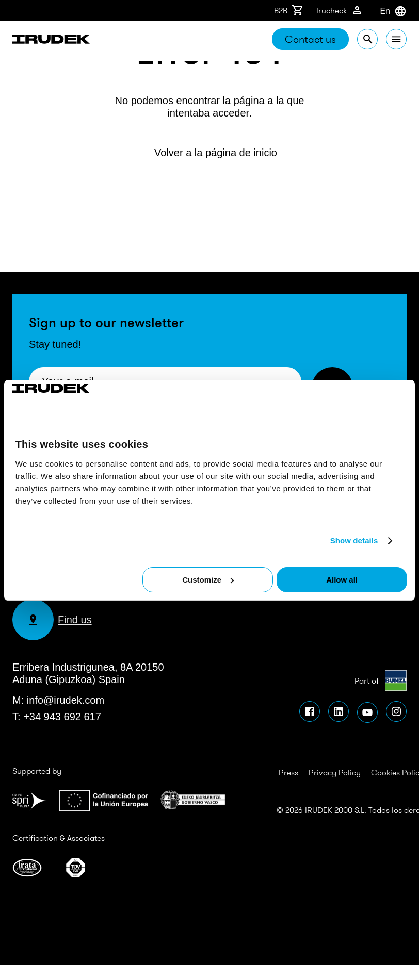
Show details (354, 541)
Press (288, 772)
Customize (208, 580)
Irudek (51, 41)
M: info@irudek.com (58, 700)
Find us (52, 620)
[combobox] (380, 11)
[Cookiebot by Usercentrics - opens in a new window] (57, 395)
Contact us (310, 39)
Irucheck (340, 10)
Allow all (342, 580)
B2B (289, 10)
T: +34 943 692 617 (57, 717)
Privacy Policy (335, 772)
